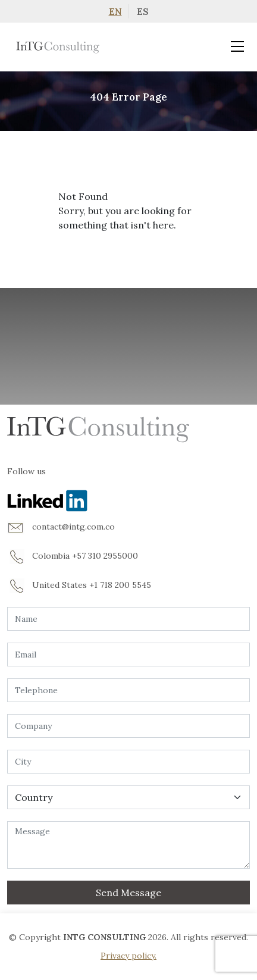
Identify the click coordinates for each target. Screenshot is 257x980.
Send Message (128, 893)
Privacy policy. (128, 956)
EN (115, 11)
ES (143, 11)
